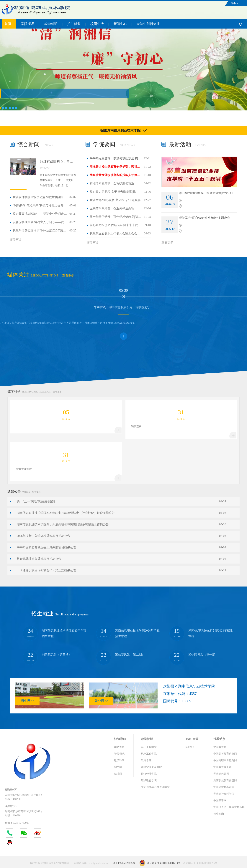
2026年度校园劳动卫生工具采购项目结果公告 (46, 547)
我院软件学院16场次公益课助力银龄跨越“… (40, 197)
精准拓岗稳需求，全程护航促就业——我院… (116, 183)
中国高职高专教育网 (225, 760)
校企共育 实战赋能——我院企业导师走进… (40, 214)
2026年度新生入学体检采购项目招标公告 (43, 536)
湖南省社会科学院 (224, 794)
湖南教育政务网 (223, 767)
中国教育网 (220, 747)
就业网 (118, 774)
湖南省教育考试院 (224, 787)
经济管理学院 (149, 774)
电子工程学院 (149, 747)
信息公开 (190, 747)
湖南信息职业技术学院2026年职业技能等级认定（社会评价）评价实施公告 (66, 513)
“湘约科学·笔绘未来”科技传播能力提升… (40, 205)
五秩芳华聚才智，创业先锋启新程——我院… (116, 208)
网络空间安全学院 (151, 767)
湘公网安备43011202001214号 (164, 863)
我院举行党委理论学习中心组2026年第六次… (40, 230)
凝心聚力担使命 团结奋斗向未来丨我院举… (116, 225)
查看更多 (16, 240)
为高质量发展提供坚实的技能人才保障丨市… (116, 175)
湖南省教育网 (221, 774)
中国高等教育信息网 (225, 754)
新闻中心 (120, 24)
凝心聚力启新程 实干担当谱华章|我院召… (116, 192)
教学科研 (51, 24)
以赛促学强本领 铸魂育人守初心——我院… (40, 222)
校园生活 (97, 24)
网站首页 (119, 747)
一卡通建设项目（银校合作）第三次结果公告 (46, 570)
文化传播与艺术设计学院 (155, 787)
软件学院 (146, 760)
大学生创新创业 (148, 24)
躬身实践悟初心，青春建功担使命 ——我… (58, 161)
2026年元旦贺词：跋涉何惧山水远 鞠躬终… (116, 158)
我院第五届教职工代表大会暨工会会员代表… (116, 233)
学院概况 (28, 24)
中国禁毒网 (220, 800)
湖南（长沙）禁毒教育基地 (229, 807)
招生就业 (74, 24)
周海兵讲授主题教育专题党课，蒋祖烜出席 (116, 167)
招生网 (118, 767)
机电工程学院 (149, 754)
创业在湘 (219, 814)
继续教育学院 (149, 780)
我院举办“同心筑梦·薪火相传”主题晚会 (115, 200)
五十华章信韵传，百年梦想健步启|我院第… (116, 217)
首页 (8, 24)
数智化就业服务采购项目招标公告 (39, 559)
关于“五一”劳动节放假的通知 (36, 501)
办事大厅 (236, 3)
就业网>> (101, 701)
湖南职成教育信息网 (225, 780)
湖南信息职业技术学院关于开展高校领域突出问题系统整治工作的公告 (63, 524)
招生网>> (27, 701)
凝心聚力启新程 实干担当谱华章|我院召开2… (209, 193)
